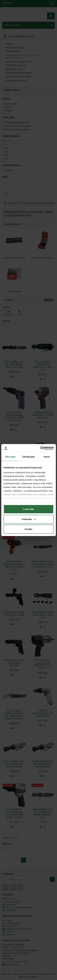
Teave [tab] (47, 457)
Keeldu (28, 529)
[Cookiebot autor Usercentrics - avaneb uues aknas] (41, 448)
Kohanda (29, 519)
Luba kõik (28, 509)
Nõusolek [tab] (10, 457)
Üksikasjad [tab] (28, 457)
